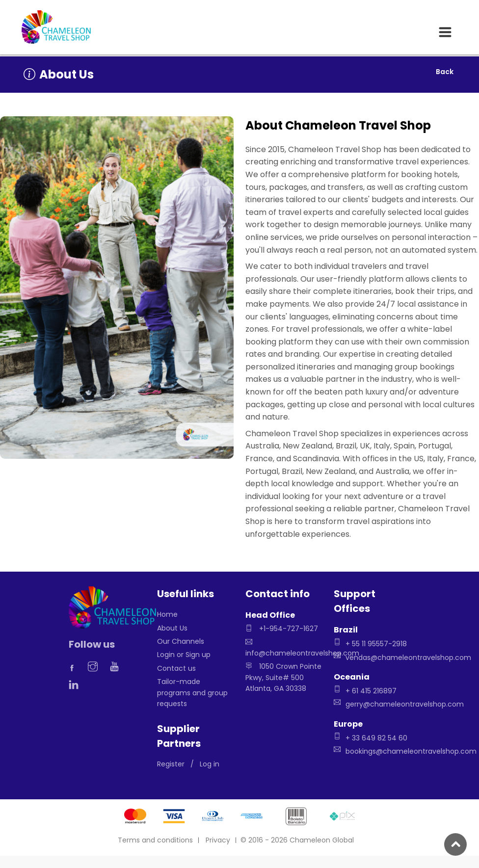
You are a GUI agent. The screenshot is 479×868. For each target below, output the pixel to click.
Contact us (176, 668)
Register (171, 764)
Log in (210, 764)
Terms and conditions (155, 840)
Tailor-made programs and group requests (192, 693)
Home (167, 614)
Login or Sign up (184, 655)
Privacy (218, 840)
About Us (172, 628)
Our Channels (181, 641)
